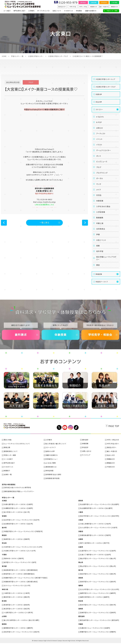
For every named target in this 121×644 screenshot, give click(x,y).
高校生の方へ (62, 7)
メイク (99, 192)
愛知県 (81, 504)
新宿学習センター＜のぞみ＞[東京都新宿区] (19, 576)
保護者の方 (94, 7)
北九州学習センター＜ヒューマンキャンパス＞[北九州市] (100, 591)
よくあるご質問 (51, 467)
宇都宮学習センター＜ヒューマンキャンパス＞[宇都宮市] (23, 534)
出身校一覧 (8, 478)
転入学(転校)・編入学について (56, 448)
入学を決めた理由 (103, 209)
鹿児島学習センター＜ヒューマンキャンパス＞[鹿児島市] (100, 621)
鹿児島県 (81, 618)
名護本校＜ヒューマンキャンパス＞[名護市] (95, 629)
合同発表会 (101, 232)
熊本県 (81, 602)
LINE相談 (114, 2)
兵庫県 (81, 542)
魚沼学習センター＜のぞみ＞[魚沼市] (17, 610)
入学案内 (31, 11)
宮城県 (4, 519)
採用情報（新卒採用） (53, 482)
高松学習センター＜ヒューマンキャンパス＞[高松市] (98, 576)
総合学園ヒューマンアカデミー (106, 262)
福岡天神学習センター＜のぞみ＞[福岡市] (95, 599)
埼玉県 (4, 546)
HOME (4, 56)
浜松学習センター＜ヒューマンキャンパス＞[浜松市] (22, 633)
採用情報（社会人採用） (54, 478)
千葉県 (4, 557)
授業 (98, 249)
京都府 (81, 534)
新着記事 (99, 278)
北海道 (4, 504)
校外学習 (100, 255)
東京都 (4, 568)
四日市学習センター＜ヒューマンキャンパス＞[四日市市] (100, 519)
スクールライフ (51, 452)
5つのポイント (69, 11)
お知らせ (100, 128)
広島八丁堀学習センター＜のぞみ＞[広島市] (96, 557)
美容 (98, 269)
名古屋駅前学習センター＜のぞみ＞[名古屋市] (96, 512)
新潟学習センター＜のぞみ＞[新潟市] (17, 606)
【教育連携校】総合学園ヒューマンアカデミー (19, 495)
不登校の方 (111, 471)
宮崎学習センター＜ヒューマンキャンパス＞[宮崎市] (98, 614)
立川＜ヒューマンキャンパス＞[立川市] (17, 587)
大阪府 (81, 523)
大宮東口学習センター (36, 56)
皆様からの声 (50, 456)
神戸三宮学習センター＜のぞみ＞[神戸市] (95, 546)
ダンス (99, 157)
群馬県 (4, 538)
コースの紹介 (8, 463)
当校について (57, 11)
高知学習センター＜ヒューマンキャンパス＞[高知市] (98, 584)
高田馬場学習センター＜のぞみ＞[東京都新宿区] (21, 572)
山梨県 (4, 618)
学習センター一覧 (17, 56)
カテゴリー (99, 109)
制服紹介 (7, 475)
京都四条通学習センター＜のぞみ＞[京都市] (96, 538)
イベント (99, 140)
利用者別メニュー (52, 463)
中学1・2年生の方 (113, 444)
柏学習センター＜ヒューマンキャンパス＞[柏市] (20, 565)
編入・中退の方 (104, 7)
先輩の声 (99, 94)
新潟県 (4, 602)
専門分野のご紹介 (19, 11)
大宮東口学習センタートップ (105, 79)
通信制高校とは (51, 471)
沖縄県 (81, 625)
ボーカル (100, 180)
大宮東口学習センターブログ (58, 56)
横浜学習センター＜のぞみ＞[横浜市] (17, 599)
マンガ (99, 186)
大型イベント (101, 244)
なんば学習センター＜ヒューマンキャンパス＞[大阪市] (99, 531)
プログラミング (102, 174)
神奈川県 (5, 591)
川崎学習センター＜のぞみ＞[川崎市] (17, 595)
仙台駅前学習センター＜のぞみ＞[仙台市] (18, 527)
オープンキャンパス (43, 11)
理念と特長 (8, 444)
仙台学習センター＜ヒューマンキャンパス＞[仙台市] (22, 523)
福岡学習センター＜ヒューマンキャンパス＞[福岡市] (98, 595)
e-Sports (100, 117)
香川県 (81, 572)
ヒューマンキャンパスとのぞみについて (17, 448)
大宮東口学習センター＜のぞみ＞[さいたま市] (20, 553)
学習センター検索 (112, 11)
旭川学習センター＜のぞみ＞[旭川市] (17, 515)
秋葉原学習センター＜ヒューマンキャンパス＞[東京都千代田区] (26, 580)
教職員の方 (114, 7)
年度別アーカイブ (102, 286)
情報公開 (7, 452)
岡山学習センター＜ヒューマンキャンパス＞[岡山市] (98, 568)
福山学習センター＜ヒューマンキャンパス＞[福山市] (98, 561)
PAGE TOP (114, 431)
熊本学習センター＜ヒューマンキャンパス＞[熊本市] (98, 606)
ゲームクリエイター (104, 151)
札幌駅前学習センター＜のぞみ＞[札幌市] (18, 512)
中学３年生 (73, 7)
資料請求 (83, 2)
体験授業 (94, 2)
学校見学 (104, 2)
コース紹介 (7, 11)
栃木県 (4, 531)
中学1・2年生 (83, 7)
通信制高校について (11, 456)
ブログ (99, 169)
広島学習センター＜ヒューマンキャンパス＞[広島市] (98, 553)
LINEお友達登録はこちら (44, 204)
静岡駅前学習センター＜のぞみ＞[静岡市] (18, 629)
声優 (98, 238)
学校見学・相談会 (100, 339)
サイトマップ (86, 459)
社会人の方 (111, 459)
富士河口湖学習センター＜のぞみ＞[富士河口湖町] (22, 621)
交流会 (99, 197)
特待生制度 (50, 475)
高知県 (81, 580)
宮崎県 (81, 610)
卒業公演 (100, 226)
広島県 (81, 550)
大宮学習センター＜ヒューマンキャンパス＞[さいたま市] (23, 550)
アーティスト (101, 134)
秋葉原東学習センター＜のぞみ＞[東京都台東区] (21, 584)
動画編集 (100, 220)
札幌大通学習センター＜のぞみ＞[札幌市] (18, 508)
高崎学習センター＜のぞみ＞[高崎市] (17, 542)
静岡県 (4, 625)
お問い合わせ (87, 456)
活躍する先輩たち (91, 11)
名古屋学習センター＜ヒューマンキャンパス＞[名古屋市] (100, 508)
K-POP (99, 122)
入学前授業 (101, 215)
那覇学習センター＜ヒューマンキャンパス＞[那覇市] (98, 633)
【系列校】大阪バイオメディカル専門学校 (17, 491)
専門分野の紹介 (9, 467)
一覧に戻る (44, 223)
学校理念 (79, 11)
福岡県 (81, 587)
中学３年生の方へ (113, 448)
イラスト (99, 145)
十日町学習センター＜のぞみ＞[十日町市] (18, 614)
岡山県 (81, 565)
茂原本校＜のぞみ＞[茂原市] (14, 561)
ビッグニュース (102, 163)
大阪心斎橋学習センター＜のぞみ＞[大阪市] (96, 527)
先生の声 (99, 102)
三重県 (81, 515)
